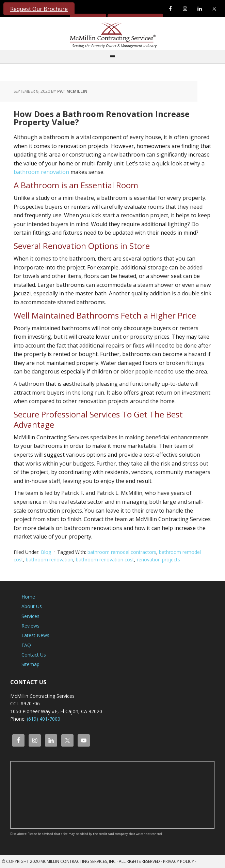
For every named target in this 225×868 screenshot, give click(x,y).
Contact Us (34, 655)
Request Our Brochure (39, 9)
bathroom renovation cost (105, 560)
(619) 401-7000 (44, 719)
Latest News (35, 635)
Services (30, 616)
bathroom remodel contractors (122, 552)
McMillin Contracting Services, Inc (111, 34)
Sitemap (30, 664)
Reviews (30, 626)
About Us (32, 606)
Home (28, 597)
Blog (46, 552)
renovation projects (158, 560)
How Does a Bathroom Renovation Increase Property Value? (102, 118)
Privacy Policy (179, 861)
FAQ (26, 645)
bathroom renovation (41, 172)
